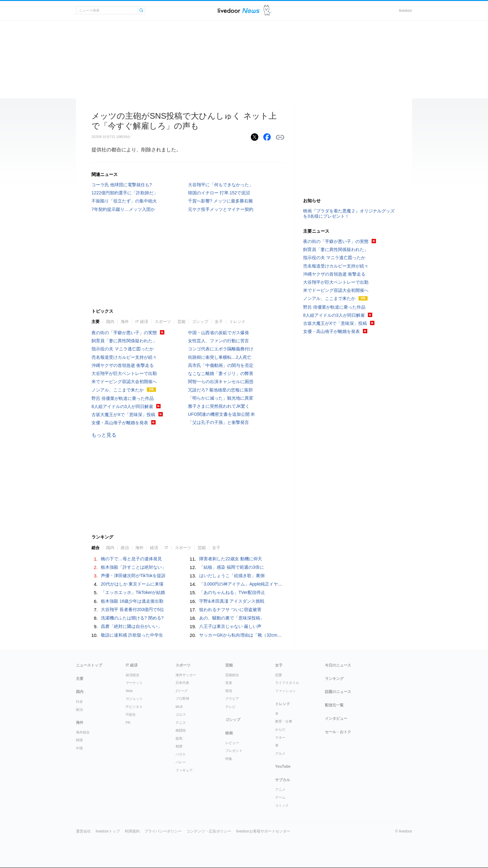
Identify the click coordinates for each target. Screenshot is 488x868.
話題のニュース (338, 692)
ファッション (285, 691)
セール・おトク (338, 732)
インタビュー (336, 719)
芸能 (181, 322)
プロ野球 (182, 699)
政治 (125, 548)
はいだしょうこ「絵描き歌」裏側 (232, 576)
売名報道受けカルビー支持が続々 (124, 357)
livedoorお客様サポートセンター (263, 831)
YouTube (283, 766)
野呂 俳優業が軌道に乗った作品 (123, 398)
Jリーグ (182, 691)
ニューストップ (89, 665)
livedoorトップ (108, 831)
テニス (181, 723)
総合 (96, 548)
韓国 (79, 740)
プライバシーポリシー (163, 831)
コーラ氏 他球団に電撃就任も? (122, 185)
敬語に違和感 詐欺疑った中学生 (132, 635)
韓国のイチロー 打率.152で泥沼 (219, 193)
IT (167, 548)
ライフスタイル (287, 683)
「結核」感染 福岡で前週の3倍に (232, 567)
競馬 (179, 738)
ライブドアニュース (239, 10)
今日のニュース (338, 665)
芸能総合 (232, 675)
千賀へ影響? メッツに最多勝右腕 (220, 201)
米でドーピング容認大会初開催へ (124, 382)
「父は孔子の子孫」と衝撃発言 (218, 422)
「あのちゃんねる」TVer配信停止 (232, 592)
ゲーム (280, 797)
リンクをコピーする (280, 137)
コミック (282, 805)
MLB (179, 707)
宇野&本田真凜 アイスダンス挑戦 (232, 601)
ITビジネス (134, 707)
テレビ (230, 707)
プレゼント (234, 751)
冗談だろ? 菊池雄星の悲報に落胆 (220, 390)
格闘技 (181, 730)
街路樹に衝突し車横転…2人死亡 (220, 357)
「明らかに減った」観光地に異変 (221, 398)
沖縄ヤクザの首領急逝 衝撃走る (123, 365)
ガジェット (134, 699)
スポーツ (163, 322)
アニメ (280, 790)
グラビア (232, 699)
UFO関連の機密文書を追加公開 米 (221, 414)
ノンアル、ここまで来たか (118, 390)
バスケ (181, 754)
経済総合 (133, 675)
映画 (229, 733)
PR (128, 723)
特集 (229, 759)
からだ (280, 729)
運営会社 (83, 831)
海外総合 (83, 732)
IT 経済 (142, 322)
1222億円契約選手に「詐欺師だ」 (125, 193)
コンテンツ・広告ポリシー (209, 831)
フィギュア (184, 770)
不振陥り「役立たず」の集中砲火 (124, 201)
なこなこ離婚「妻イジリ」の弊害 (221, 373)
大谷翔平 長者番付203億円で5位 (132, 609)
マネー (280, 738)
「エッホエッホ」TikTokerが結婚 (133, 592)
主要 (96, 322)
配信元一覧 (334, 705)
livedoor (406, 11)
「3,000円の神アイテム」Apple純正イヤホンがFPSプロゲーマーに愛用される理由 (280, 584)
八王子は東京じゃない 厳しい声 (230, 626)
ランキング (334, 679)
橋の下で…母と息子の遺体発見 (131, 559)
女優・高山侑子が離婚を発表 (120, 423)
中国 (79, 748)
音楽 (229, 683)
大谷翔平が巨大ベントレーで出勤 (124, 373)
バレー (181, 762)
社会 (79, 701)
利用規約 (132, 831)
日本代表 (182, 683)
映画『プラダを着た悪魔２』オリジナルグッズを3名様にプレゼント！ (349, 213)
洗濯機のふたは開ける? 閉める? (132, 618)
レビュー (232, 743)
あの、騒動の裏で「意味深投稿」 (232, 618)
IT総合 (131, 714)
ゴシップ (200, 322)
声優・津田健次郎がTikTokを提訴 (133, 576)
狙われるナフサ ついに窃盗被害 (230, 609)
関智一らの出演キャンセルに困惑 (221, 382)
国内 (110, 322)
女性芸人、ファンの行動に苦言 (218, 341)
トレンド (237, 322)
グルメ (280, 753)
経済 (154, 548)
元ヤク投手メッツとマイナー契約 (221, 209)
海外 (125, 322)
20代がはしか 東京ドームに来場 (132, 584)
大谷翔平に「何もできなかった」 (221, 185)
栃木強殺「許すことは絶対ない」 (134, 567)
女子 (219, 322)
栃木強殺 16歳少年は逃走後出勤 (132, 601)
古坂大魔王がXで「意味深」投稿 (123, 415)
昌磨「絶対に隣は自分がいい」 (131, 626)
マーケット (134, 683)
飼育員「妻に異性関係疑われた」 (124, 341)
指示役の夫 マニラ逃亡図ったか (123, 349)
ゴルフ (181, 714)
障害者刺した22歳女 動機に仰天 (230, 559)
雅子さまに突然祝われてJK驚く (219, 406)
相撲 (179, 746)
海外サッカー (186, 675)
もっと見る (104, 435)
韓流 (229, 691)
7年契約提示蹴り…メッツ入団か (123, 209)
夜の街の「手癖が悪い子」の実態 (124, 333)
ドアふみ (267, 10)
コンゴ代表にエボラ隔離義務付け (221, 349)
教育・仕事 (284, 721)
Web (129, 691)
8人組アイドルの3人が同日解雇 (122, 406)
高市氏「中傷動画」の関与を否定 (221, 365)
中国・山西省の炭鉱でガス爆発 (218, 333)
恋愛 (279, 675)
